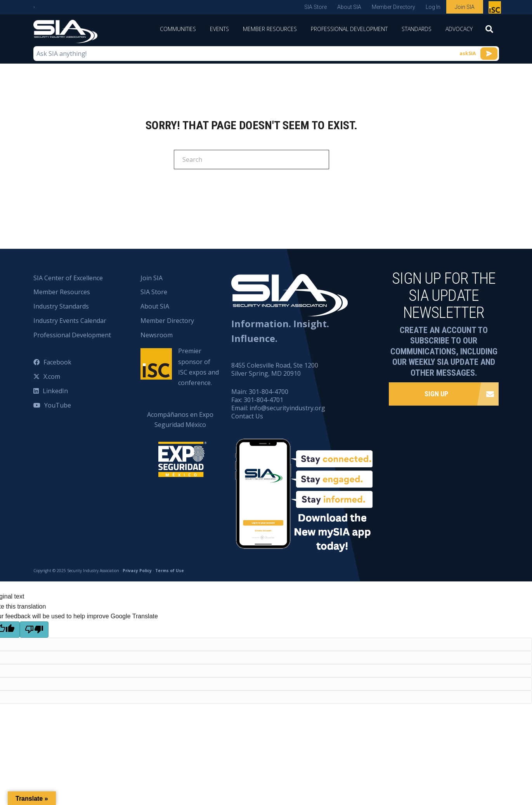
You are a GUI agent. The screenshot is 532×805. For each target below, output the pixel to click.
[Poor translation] (34, 630)
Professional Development (349, 29)
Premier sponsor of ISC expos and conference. (198, 367)
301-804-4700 (269, 392)
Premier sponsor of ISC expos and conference (496, 9)
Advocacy (459, 29)
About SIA (349, 7)
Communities (178, 29)
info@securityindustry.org (287, 408)
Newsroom (157, 335)
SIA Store (315, 7)
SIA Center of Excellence (68, 278)
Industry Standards (61, 306)
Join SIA (465, 7)
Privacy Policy (137, 571)
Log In (433, 7)
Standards (417, 29)
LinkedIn (55, 391)
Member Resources (270, 29)
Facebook (57, 362)
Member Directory (393, 7)
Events (219, 29)
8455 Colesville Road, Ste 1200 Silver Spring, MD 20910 (275, 369)
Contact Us (247, 416)
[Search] (489, 31)
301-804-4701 (263, 400)
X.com (52, 376)
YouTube (58, 405)
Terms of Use (170, 571)
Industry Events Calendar (70, 321)
